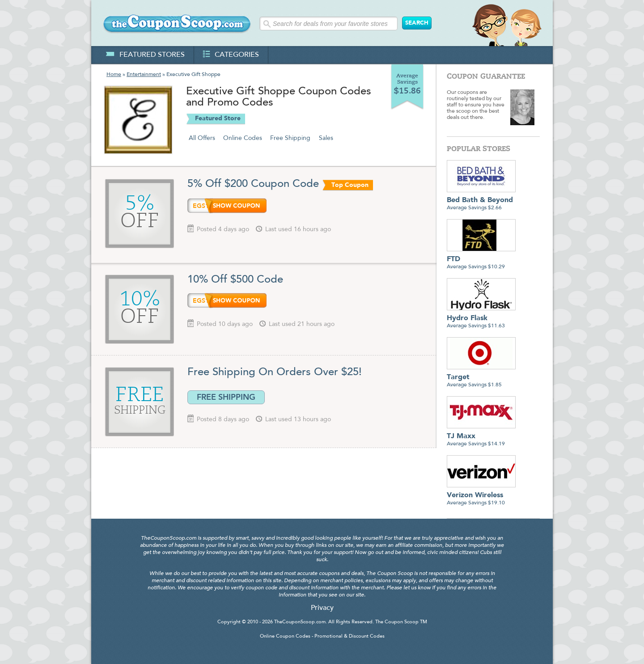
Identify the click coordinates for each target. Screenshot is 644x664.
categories (231, 55)
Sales (326, 138)
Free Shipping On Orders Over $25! (275, 372)
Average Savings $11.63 (481, 319)
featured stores (145, 55)
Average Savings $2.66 (481, 201)
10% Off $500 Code (237, 280)
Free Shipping (290, 138)
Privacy (322, 608)
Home (114, 75)
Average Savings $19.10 (481, 496)
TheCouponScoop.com (300, 622)
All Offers (202, 138)
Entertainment (144, 75)
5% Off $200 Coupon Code (253, 184)
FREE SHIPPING (226, 397)
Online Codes (243, 138)
